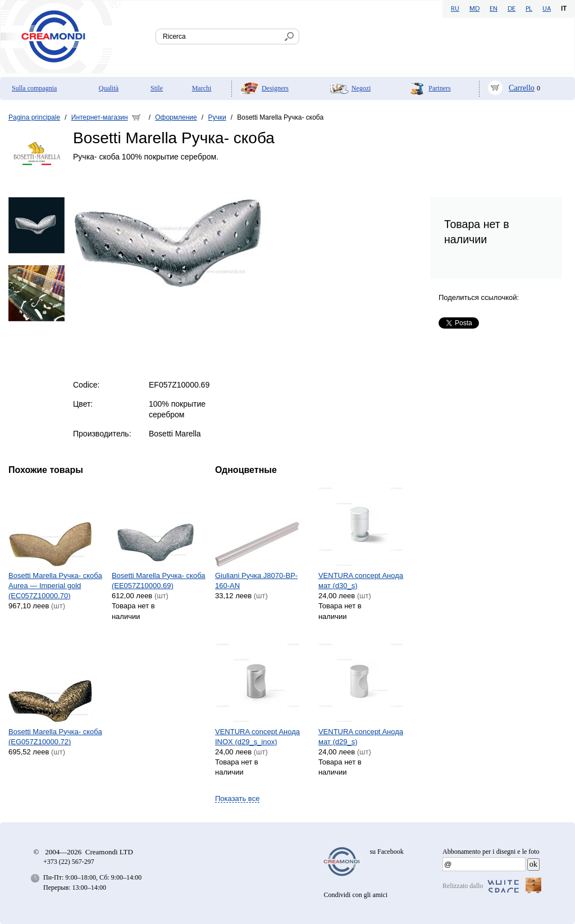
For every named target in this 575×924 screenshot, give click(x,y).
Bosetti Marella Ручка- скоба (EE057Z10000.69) (159, 581)
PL (529, 9)
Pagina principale (34, 117)
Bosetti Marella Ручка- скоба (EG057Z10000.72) (55, 737)
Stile (157, 88)
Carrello (522, 88)
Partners (439, 88)
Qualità (109, 88)
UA (547, 9)
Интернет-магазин (100, 117)
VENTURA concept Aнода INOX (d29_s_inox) (257, 737)
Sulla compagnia (34, 88)
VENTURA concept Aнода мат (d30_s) (361, 581)
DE (512, 9)
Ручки (217, 117)
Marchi (202, 88)
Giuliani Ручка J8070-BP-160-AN (256, 581)
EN (494, 9)
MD (474, 9)
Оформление (176, 117)
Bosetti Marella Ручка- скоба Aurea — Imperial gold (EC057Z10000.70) (55, 586)
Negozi (361, 88)
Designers (275, 88)
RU (455, 9)
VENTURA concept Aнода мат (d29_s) (361, 737)
